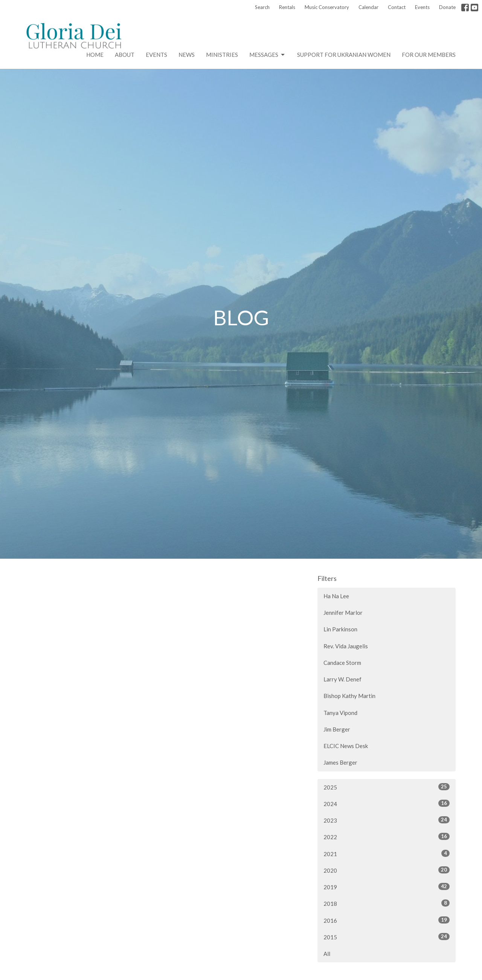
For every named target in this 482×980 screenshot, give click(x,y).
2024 (387, 803)
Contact (397, 7)
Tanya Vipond (340, 713)
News (187, 55)
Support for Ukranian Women (344, 55)
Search (262, 7)
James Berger (340, 762)
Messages (268, 55)
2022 (387, 837)
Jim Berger (337, 729)
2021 (387, 853)
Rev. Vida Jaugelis (346, 646)
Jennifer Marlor (343, 613)
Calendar (368, 7)
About (125, 55)
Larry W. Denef (342, 679)
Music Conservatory (327, 7)
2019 (387, 887)
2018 (387, 903)
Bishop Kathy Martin (349, 696)
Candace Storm (342, 663)
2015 (387, 937)
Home (95, 55)
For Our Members (429, 55)
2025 (387, 787)
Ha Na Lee (336, 596)
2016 (387, 920)
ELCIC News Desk (346, 746)
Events (422, 7)
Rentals (287, 7)
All (327, 954)
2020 (387, 870)
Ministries (222, 55)
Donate (447, 7)
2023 (387, 820)
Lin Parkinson (340, 629)
